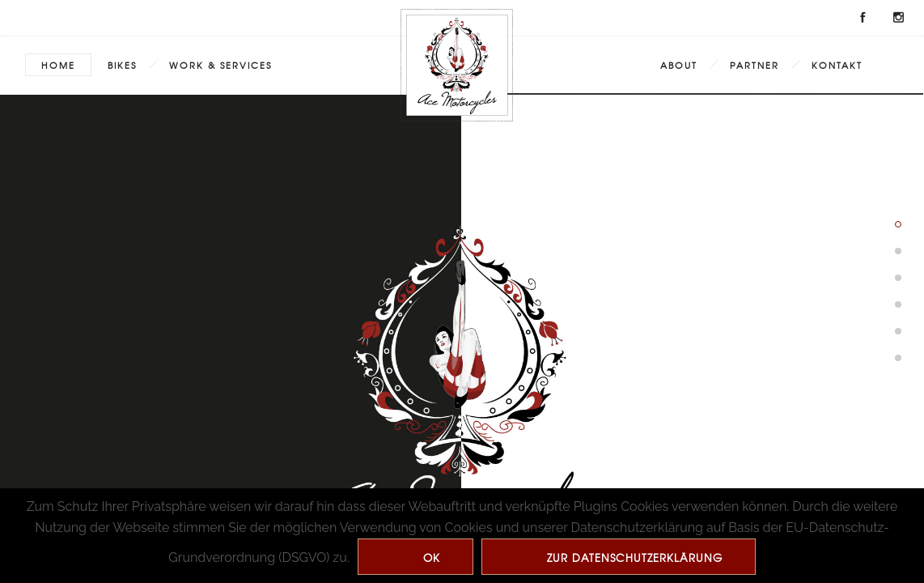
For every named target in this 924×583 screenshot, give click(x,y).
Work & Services (220, 65)
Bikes (122, 65)
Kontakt (837, 65)
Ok (432, 557)
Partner (754, 65)
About (679, 65)
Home (58, 65)
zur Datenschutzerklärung (635, 557)
